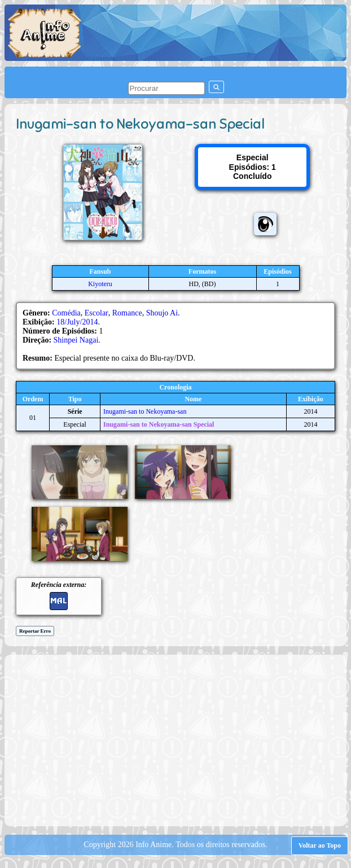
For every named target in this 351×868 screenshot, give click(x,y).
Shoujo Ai (162, 313)
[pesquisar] (166, 88)
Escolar (96, 313)
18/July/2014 (77, 322)
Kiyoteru (100, 284)
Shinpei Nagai (76, 340)
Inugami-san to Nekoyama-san (145, 411)
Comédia (66, 313)
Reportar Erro (35, 631)
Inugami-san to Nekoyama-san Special (159, 424)
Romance (127, 313)
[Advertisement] (181, 739)
